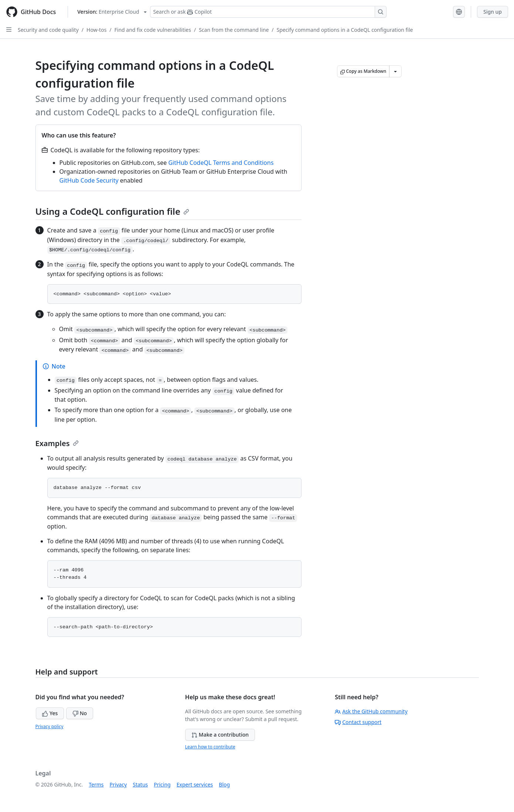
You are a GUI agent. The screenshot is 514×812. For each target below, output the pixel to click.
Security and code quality (48, 30)
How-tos (96, 30)
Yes (50, 713)
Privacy (118, 784)
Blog (224, 784)
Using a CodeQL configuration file (112, 211)
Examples (57, 443)
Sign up (493, 12)
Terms (96, 784)
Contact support (358, 722)
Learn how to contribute (210, 747)
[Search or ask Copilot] (268, 12)
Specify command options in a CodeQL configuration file (345, 30)
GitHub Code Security (89, 180)
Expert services (195, 784)
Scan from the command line (234, 30)
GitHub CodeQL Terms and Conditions (221, 163)
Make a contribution (220, 735)
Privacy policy (50, 726)
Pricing (162, 784)
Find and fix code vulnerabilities (153, 30)
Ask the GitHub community (371, 711)
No (80, 713)
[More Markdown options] (395, 71)
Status (140, 784)
